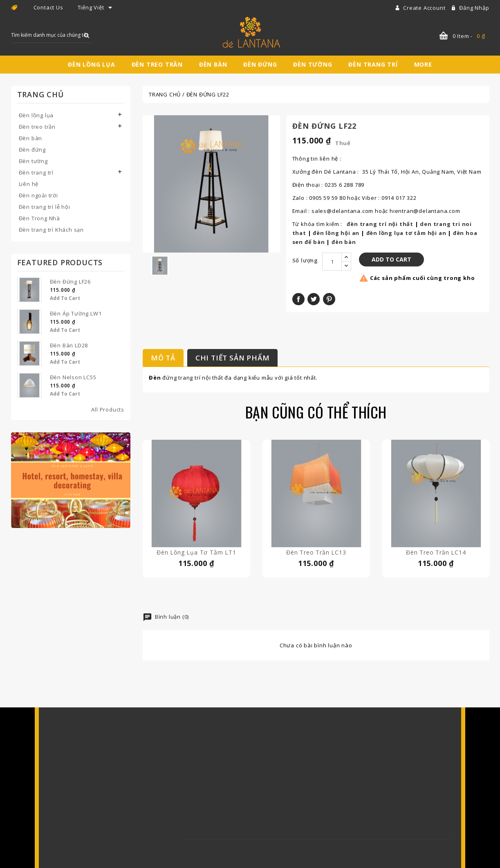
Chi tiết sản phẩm (233, 358)
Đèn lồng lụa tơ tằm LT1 (196, 552)
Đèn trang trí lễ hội (45, 207)
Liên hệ (29, 184)
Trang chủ (40, 94)
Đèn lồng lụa (92, 64)
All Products (108, 409)
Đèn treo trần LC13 (316, 552)
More (423, 64)
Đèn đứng (260, 64)
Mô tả (163, 358)
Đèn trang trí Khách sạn (51, 230)
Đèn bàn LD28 (69, 345)
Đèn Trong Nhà (39, 218)
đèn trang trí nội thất (380, 224)
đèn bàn (344, 242)
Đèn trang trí (373, 64)
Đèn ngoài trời (38, 195)
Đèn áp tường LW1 (76, 313)
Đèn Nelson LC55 (73, 377)
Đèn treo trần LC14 (436, 552)
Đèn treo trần (157, 64)
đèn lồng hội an (336, 233)
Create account (425, 8)
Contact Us (48, 7)
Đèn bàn (213, 64)
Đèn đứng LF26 (70, 282)
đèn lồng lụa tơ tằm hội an (406, 233)
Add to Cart (65, 298)
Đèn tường (313, 64)
